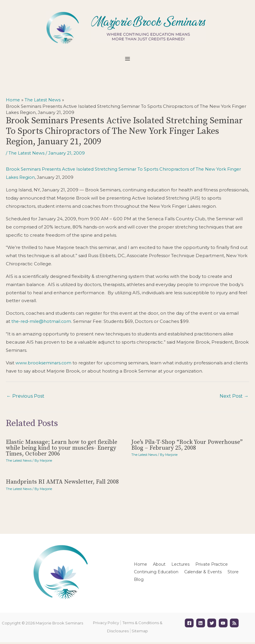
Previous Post (25, 398)
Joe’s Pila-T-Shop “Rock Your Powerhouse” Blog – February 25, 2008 (187, 447)
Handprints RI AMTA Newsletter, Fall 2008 (62, 484)
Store (233, 573)
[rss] (235, 625)
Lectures (180, 566)
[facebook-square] (190, 625)
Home (141, 566)
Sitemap (140, 633)
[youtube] (224, 625)
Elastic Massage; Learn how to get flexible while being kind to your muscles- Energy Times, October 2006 (62, 450)
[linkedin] (201, 625)
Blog (139, 581)
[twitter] (212, 625)
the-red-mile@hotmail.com (42, 323)
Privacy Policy (106, 624)
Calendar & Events (203, 573)
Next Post (234, 398)
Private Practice (212, 566)
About (159, 566)
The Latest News (27, 155)
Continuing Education (156, 573)
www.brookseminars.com (44, 365)
